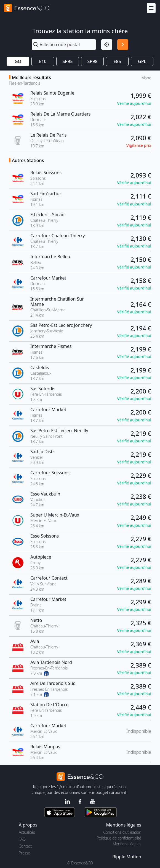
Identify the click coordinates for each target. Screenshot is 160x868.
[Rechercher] (123, 45)
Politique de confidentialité (119, 838)
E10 (43, 61)
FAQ (22, 839)
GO (18, 61)
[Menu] (151, 8)
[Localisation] (107, 45)
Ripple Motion (127, 857)
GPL (142, 61)
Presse (24, 853)
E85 (117, 61)
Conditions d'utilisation (122, 832)
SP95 (68, 61)
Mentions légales (127, 844)
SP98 (93, 61)
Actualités (27, 832)
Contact (25, 846)
